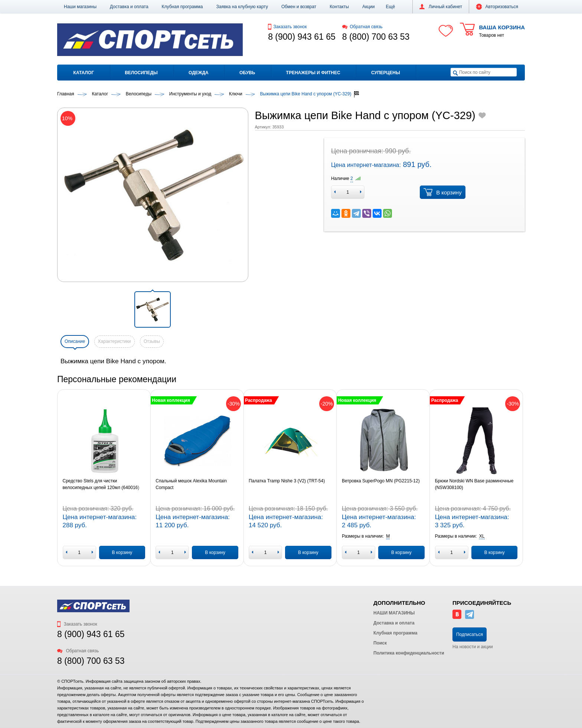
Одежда (199, 73)
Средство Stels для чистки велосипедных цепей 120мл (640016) (101, 484)
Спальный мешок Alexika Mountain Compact (191, 484)
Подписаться (470, 634)
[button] (391, 7)
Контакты (339, 7)
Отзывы (152, 341)
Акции (369, 7)
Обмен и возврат (299, 7)
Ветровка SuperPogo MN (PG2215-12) (381, 481)
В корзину (442, 192)
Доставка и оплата (129, 7)
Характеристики (115, 341)
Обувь (247, 73)
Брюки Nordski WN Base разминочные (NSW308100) (474, 484)
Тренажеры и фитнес (313, 73)
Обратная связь (362, 27)
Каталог (84, 73)
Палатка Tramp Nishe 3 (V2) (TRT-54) (287, 481)
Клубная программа (182, 7)
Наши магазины (80, 7)
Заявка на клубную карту (242, 7)
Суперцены (386, 73)
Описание (75, 341)
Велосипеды (141, 73)
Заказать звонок (287, 27)
